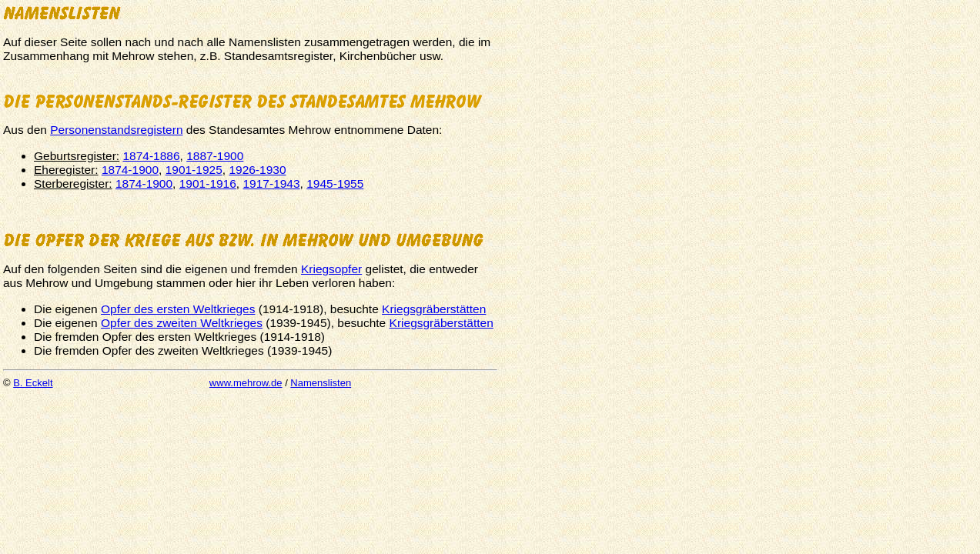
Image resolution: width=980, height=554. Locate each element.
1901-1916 (208, 184)
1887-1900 (215, 156)
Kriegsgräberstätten (434, 309)
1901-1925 (194, 170)
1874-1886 (151, 156)
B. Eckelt (33, 383)
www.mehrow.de (246, 383)
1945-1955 (335, 184)
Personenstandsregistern (116, 130)
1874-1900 (130, 170)
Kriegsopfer (331, 269)
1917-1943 (271, 184)
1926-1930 (257, 170)
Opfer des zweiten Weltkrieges (182, 323)
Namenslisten (321, 383)
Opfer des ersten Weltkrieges (178, 309)
